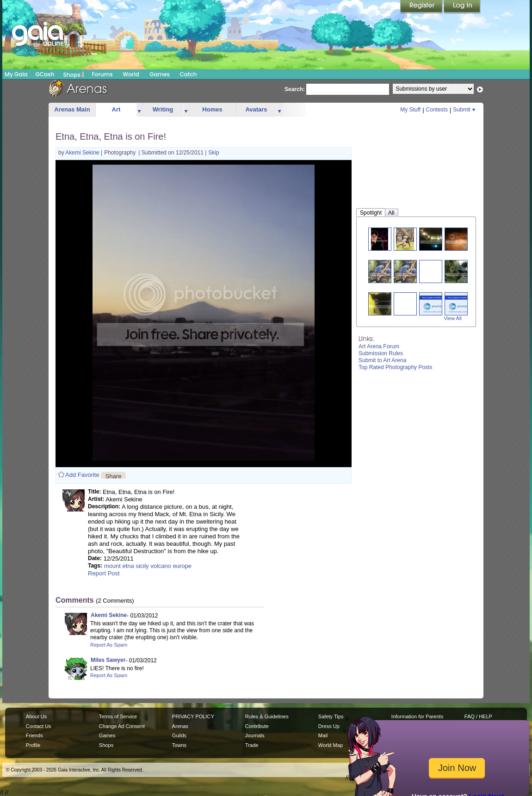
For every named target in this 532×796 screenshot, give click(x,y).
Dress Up (329, 726)
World (131, 74)
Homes (212, 109)
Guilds (179, 735)
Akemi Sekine (83, 153)
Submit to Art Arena (382, 360)
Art (116, 109)
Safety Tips (331, 716)
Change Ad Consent (122, 726)
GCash (45, 74)
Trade (252, 745)
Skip (213, 153)
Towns (179, 745)
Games (160, 74)
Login (462, 7)
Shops (74, 74)
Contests (437, 110)
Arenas (180, 726)
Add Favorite (82, 475)
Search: (295, 89)
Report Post (104, 573)
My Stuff (410, 110)
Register (422, 7)
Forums (102, 74)
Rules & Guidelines (267, 716)
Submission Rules (381, 353)
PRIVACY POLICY (193, 716)
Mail (323, 735)
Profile (33, 745)
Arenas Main (72, 109)
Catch (189, 74)
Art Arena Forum (379, 346)
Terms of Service (118, 716)
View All (453, 318)
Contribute (257, 726)
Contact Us (39, 726)
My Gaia (16, 74)
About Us (36, 716)
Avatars (256, 109)
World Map (331, 745)
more (139, 110)
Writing (163, 109)
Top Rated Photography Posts (395, 367)
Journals (255, 735)
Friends (34, 735)
